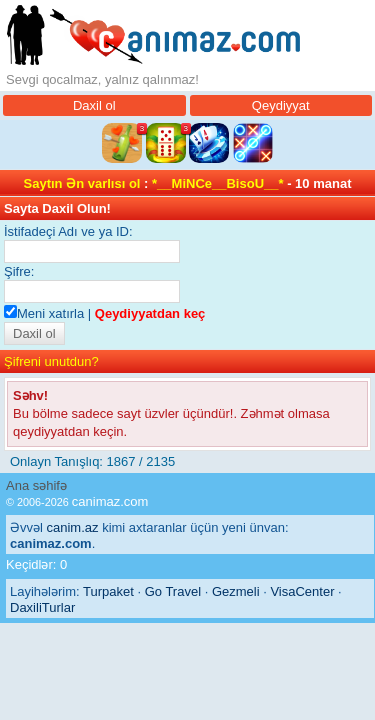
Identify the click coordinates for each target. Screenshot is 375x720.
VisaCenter (302, 591)
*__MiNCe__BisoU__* (218, 183)
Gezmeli (236, 591)
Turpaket (108, 591)
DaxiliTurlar (42, 607)
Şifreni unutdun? (51, 361)
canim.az (73, 527)
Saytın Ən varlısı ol (82, 183)
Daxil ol (94, 105)
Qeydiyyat (281, 105)
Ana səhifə (36, 485)
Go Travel (173, 591)
